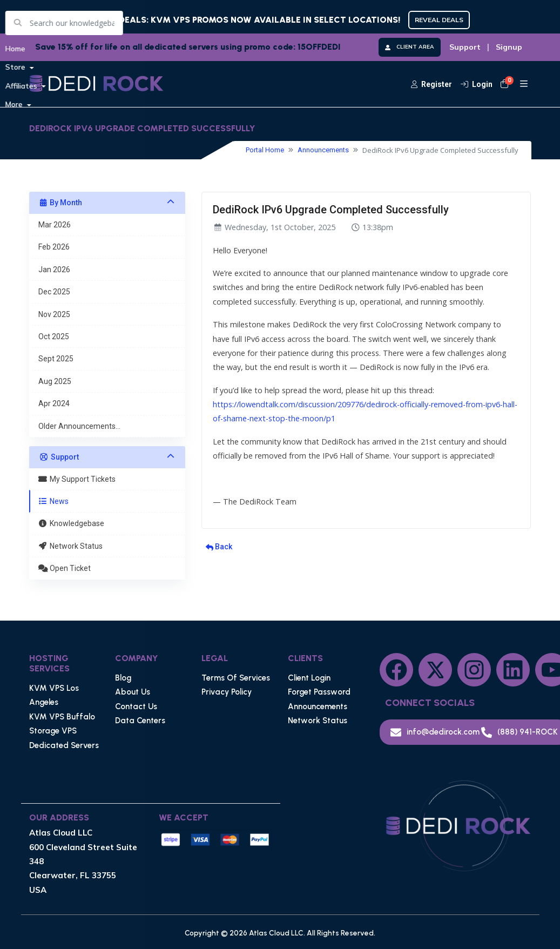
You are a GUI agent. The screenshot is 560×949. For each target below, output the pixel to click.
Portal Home (265, 150)
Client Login (309, 678)
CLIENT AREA (410, 47)
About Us (133, 692)
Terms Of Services (236, 678)
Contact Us (136, 706)
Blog (123, 678)
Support (465, 47)
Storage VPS (53, 731)
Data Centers (140, 721)
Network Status (318, 721)
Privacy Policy (227, 692)
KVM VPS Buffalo (62, 717)
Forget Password (319, 692)
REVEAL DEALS (439, 20)
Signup (509, 47)
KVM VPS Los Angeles (54, 695)
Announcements (323, 150)
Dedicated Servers (64, 745)
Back (219, 547)
